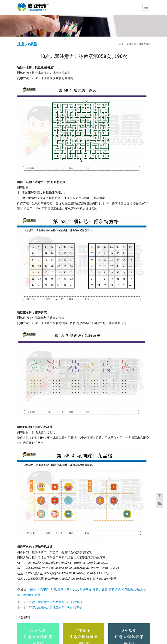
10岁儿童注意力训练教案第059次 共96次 (56, 607)
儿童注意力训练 (68, 590)
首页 (121, 44)
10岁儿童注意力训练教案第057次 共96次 (56, 602)
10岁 (33, 590)
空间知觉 (128, 590)
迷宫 (37, 595)
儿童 (53, 590)
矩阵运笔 (115, 590)
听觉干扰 (85, 590)
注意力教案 (100, 590)
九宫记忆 (43, 590)
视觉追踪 (27, 595)
